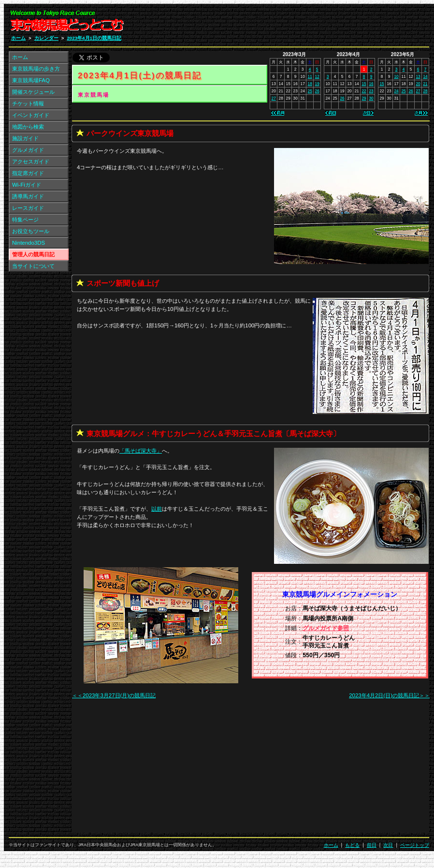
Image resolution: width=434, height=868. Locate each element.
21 (425, 84)
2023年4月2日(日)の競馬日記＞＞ (389, 695)
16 (371, 84)
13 (418, 76)
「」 (141, 451)
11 (310, 76)
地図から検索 (28, 127)
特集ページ (25, 220)
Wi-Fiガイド (27, 185)
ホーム (18, 38)
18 (310, 84)
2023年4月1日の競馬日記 (94, 38)
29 (364, 98)
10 (396, 76)
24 (396, 91)
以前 (157, 509)
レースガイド (28, 208)
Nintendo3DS (29, 243)
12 (317, 76)
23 (371, 91)
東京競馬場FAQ (31, 80)
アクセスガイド (31, 162)
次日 (388, 845)
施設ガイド (25, 138)
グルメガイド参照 (326, 628)
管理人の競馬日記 (33, 254)
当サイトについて (33, 266)
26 (317, 91)
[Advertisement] (314, 23)
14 (425, 76)
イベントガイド (31, 115)
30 (371, 98)
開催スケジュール (33, 92)
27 (274, 98)
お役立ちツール (31, 231)
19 (317, 84)
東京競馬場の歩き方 (36, 69)
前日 (372, 845)
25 (310, 91)
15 (364, 84)
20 (418, 84)
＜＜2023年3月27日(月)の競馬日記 (114, 695)
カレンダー (46, 38)
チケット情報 (28, 103)
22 (364, 91)
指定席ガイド (28, 173)
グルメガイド (28, 150)
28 (425, 91)
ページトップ (415, 845)
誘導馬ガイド (28, 196)
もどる (352, 845)
